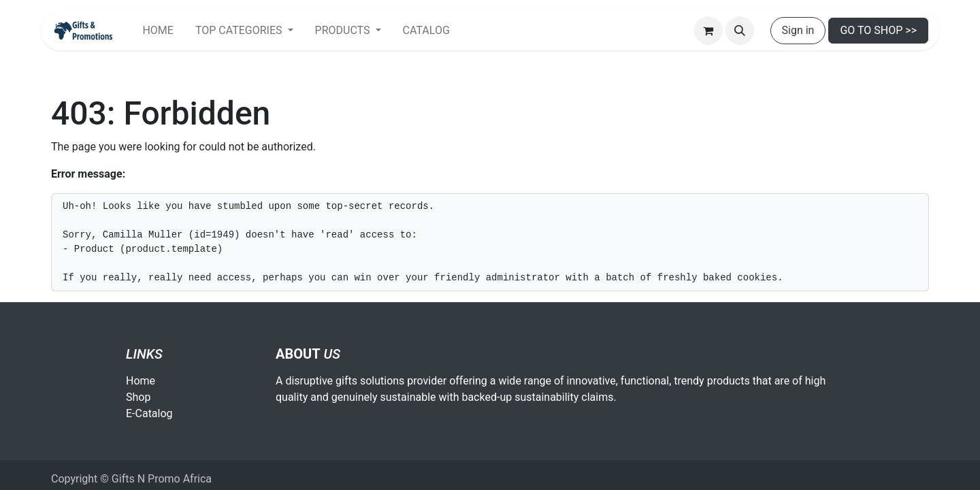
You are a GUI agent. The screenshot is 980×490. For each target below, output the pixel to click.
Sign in (798, 30)
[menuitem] (158, 31)
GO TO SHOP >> (878, 30)
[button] (740, 31)
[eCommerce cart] (708, 31)
